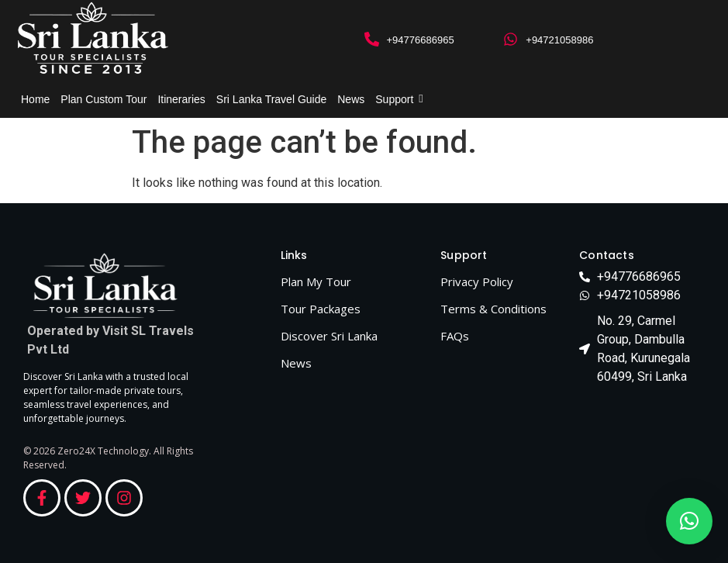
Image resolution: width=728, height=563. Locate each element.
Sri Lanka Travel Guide (271, 99)
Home (35, 99)
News (351, 99)
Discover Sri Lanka (329, 336)
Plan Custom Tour (104, 99)
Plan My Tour (316, 281)
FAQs (455, 336)
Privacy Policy (477, 281)
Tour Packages (321, 309)
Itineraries (181, 99)
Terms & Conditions (493, 309)
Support (397, 99)
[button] (689, 521)
